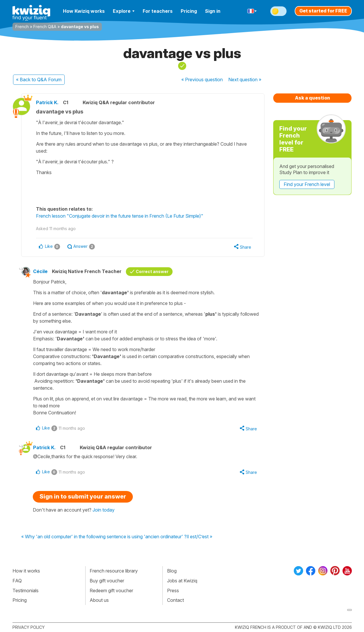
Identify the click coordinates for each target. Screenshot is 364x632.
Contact (175, 600)
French (22, 27)
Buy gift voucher (107, 581)
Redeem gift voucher (111, 591)
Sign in (213, 11)
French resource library (114, 571)
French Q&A (45, 27)
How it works (26, 571)
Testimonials (26, 591)
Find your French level (307, 184)
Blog (172, 571)
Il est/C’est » (199, 537)
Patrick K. (47, 102)
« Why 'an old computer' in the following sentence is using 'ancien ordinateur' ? (104, 537)
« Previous (202, 80)
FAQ (17, 581)
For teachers (158, 11)
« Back (39, 80)
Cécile (40, 271)
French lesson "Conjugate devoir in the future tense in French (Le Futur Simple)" (120, 216)
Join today (104, 510)
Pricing (189, 11)
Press (173, 591)
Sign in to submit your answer (83, 496)
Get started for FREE (323, 11)
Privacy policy (29, 627)
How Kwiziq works (84, 11)
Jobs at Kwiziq (182, 581)
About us (99, 600)
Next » (245, 80)
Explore (124, 11)
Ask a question (313, 98)
